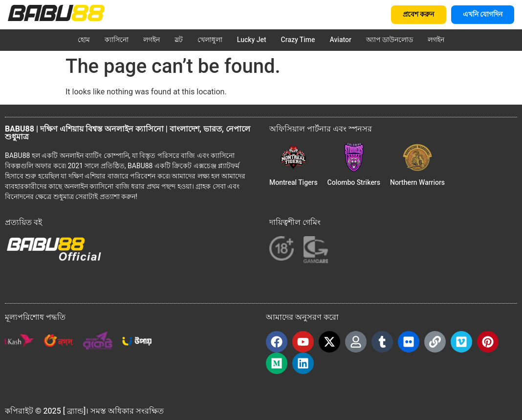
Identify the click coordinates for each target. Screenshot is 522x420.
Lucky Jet (252, 40)
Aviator (341, 40)
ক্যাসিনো (117, 40)
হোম (84, 40)
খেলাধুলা (210, 40)
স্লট (179, 40)
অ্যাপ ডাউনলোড (390, 40)
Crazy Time (298, 40)
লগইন (152, 40)
